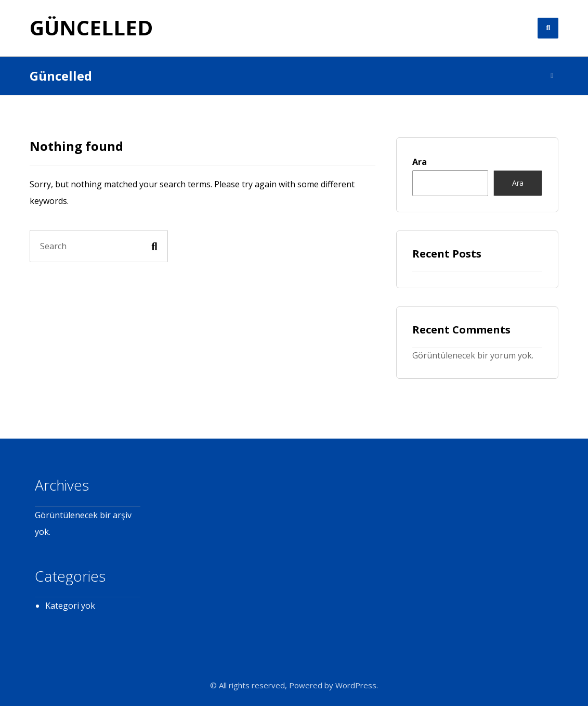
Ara (420, 162)
